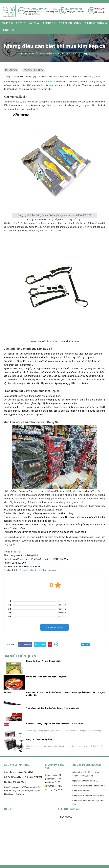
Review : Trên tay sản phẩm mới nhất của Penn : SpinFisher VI (55, 724)
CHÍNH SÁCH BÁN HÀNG (96, 23)
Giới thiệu (21, 23)
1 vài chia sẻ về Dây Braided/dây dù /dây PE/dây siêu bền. (53, 708)
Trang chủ (7, 23)
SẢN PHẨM (34, 23)
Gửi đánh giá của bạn (54, 627)
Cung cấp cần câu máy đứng (39, 739)
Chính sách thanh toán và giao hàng (88, 796)
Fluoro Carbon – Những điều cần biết (43, 661)
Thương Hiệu (49, 23)
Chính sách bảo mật (81, 791)
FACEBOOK (66, 817)
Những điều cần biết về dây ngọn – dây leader (47, 677)
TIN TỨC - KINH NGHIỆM (70, 23)
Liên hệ (5, 30)
